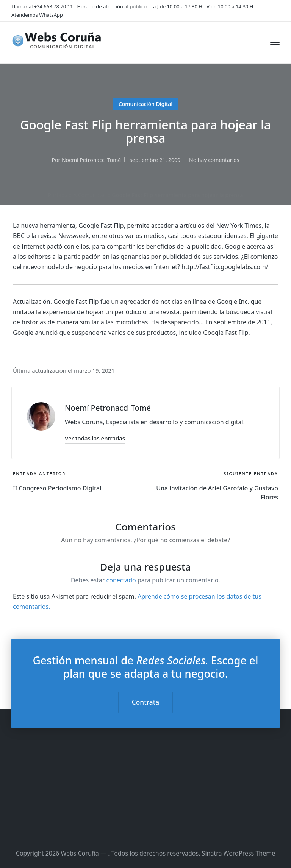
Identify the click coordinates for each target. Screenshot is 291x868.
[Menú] (275, 42)
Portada (58, 195)
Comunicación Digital (145, 104)
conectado (121, 580)
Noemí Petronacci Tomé (108, 408)
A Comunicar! (90, 195)
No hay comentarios (214, 160)
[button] (95, 438)
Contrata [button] (145, 702)
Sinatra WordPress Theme (239, 853)
